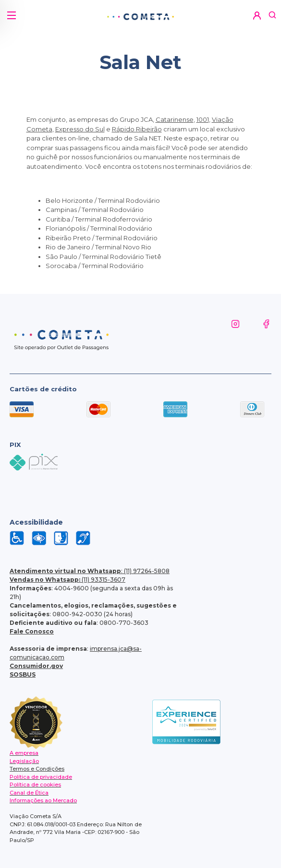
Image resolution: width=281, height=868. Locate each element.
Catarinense (175, 119)
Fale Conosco (32, 631)
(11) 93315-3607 (67, 580)
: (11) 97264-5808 (90, 571)
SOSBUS (23, 674)
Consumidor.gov (36, 666)
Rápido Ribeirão (137, 129)
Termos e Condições (37, 769)
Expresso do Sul (80, 129)
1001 (203, 119)
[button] (11, 12)
